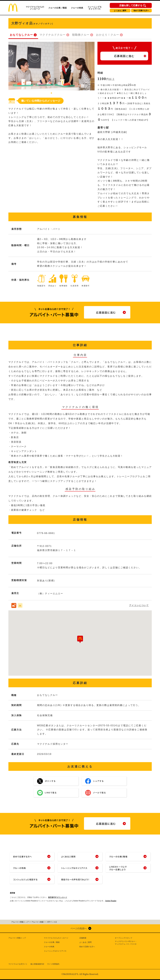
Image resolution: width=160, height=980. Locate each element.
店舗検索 (83, 938)
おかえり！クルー (108, 35)
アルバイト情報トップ (17, 938)
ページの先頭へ (79, 928)
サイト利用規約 (53, 964)
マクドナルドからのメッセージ (35, 8)
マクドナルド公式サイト (18, 964)
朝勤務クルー (81, 35)
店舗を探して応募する (131, 6)
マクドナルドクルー (53, 35)
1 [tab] (51, 93)
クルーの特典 (77, 8)
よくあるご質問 (120, 11)
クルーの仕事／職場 (57, 8)
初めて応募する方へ (141, 11)
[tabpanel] (51, 66)
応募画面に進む (124, 56)
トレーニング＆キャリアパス (95, 8)
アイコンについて (139, 605)
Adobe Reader (111, 901)
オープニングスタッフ (124, 938)
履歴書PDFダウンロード (58, 897)
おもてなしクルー (21, 35)
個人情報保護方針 (37, 964)
